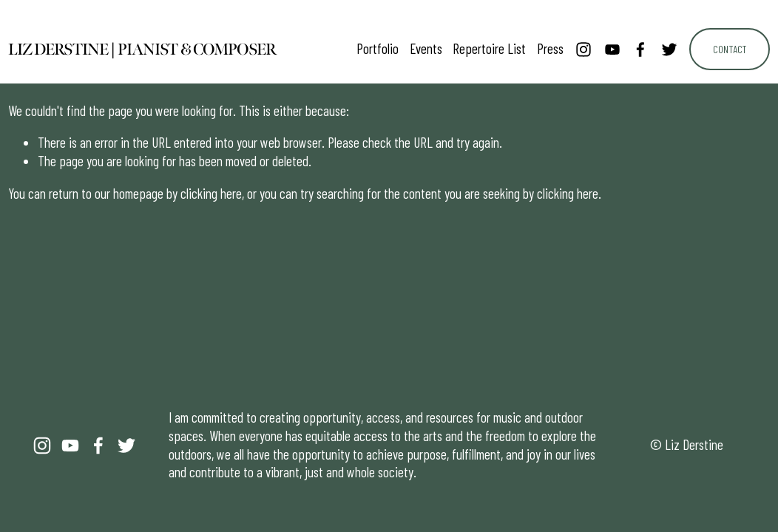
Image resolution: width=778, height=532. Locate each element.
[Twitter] (669, 50)
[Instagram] (583, 50)
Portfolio (378, 48)
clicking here (211, 193)
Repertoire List (489, 48)
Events (426, 48)
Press (550, 48)
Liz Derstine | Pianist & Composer (142, 49)
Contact (730, 49)
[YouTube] (612, 50)
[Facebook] (640, 50)
